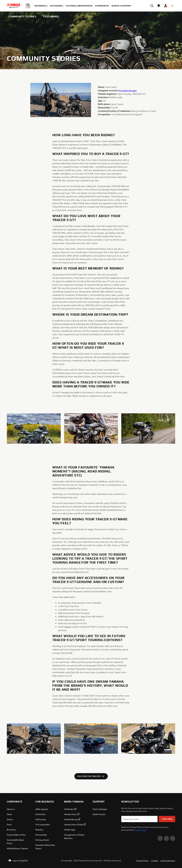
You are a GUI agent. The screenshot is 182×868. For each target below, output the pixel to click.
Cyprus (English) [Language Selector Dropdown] (18, 860)
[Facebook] (166, 838)
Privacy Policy (142, 860)
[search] (152, 6)
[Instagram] (173, 838)
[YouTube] (160, 838)
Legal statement (168, 860)
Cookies (155, 860)
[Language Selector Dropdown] (172, 6)
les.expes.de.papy (128, 90)
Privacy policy (140, 830)
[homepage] (14, 6)
